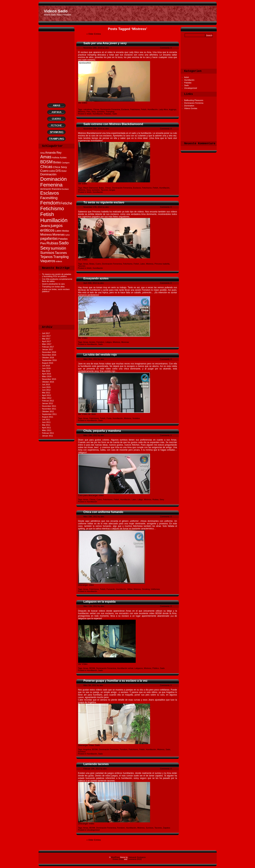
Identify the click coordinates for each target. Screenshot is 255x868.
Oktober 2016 (48, 358)
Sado (187, 85)
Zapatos (166, 828)
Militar (130, 589)
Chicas (96, 109)
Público (156, 668)
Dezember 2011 (49, 406)
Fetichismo (135, 109)
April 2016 (47, 374)
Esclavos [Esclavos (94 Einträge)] (50, 193)
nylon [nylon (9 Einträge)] (67, 235)
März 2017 (47, 344)
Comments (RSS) (135, 859)
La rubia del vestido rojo (100, 355)
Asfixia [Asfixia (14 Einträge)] (56, 157)
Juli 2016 (46, 366)
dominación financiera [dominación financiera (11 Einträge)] (51, 189)
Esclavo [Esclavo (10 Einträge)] (65, 189)
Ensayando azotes (96, 278)
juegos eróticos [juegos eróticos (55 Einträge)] (51, 228)
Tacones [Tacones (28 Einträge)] (61, 253)
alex (107, 48)
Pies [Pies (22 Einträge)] (43, 243)
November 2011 (49, 409)
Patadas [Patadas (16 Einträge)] (63, 239)
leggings (173, 109)
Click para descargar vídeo (91, 495)
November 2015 (49, 379)
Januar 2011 (48, 436)
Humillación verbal (125, 668)
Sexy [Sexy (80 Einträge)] (45, 248)
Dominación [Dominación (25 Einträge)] (48, 174)
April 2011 (47, 428)
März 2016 (47, 376)
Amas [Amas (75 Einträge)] (46, 157)
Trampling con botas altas (53, 287)
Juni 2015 (46, 387)
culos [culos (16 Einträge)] (52, 171)
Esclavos (125, 109)
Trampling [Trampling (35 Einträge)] (61, 257)
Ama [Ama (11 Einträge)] (42, 153)
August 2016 (48, 363)
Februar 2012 (48, 401)
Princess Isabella (162, 264)
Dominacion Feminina (194, 103)
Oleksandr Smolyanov (137, 857)
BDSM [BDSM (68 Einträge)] (47, 162)
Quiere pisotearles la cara (53, 284)
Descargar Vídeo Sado (89, 745)
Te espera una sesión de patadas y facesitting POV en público (57, 275)
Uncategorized (191, 88)
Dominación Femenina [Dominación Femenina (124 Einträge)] (54, 182)
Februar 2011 (48, 433)
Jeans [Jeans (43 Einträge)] (45, 226)
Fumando (111, 589)
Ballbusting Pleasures (194, 100)
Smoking (146, 589)
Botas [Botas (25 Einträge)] (57, 162)
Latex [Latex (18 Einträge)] (58, 231)
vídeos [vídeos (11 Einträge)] (59, 261)
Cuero (98, 264)
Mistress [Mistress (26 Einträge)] (46, 234)
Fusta (109, 418)
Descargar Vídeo (86, 824)
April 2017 (47, 341)
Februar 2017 (48, 347)
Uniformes (155, 589)
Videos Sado (56, 11)
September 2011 (49, 414)
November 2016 (49, 355)
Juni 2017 (46, 336)
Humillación (189, 80)
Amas (86, 264)
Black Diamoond (91, 188)
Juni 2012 (46, 390)
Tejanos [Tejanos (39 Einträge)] (47, 257)
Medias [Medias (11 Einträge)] (66, 231)
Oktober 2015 (48, 382)
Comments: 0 (166, 48)
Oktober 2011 (48, 411)
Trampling (110, 112)
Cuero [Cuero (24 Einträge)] (44, 171)
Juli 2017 (46, 333)
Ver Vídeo (83, 260)
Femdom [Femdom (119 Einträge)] (50, 203)
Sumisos (82, 752)
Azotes (92, 342)
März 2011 (47, 430)
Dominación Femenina (110, 109)
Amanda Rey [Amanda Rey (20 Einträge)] (53, 153)
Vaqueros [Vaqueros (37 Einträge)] (48, 261)
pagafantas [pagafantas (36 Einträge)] (49, 238)
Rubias (155, 499)
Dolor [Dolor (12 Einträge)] (64, 171)
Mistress (82, 112)
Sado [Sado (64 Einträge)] (64, 243)
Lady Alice (163, 109)
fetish (187, 77)
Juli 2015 (46, 385)
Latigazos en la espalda (100, 602)
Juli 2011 (46, 420)
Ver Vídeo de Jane (87, 414)
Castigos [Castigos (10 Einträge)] (66, 163)
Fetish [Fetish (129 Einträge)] (47, 214)
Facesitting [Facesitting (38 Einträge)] (49, 198)
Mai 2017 (46, 339)
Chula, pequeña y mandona (102, 431)
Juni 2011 (46, 422)
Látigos (108, 342)
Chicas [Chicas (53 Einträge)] (46, 167)
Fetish (144, 109)
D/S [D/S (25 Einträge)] (58, 171)
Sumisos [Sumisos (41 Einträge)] (47, 253)
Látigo (140, 499)
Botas (101, 188)
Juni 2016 (46, 368)
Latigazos (139, 668)
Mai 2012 (46, 393)
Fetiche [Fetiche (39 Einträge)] (66, 203)
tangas (112, 190)
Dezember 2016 (49, 352)
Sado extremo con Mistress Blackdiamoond (113, 124)
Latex (142, 264)
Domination (189, 106)
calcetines (88, 109)
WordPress (115, 857)
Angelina (87, 749)
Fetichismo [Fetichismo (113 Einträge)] (52, 209)
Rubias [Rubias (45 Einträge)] (52, 243)
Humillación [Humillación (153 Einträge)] (54, 220)
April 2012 (47, 395)
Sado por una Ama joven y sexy (105, 43)
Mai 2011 (46, 425)
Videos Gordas (191, 108)
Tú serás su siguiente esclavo (104, 202)
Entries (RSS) (118, 859)
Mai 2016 (46, 371)
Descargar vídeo (86, 585)
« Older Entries (94, 34)
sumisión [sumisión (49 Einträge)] (58, 248)
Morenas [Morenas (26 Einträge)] (58, 234)
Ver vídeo (83, 103)
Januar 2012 (48, 403)
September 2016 (49, 360)
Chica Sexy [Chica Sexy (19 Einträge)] (60, 167)
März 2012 (47, 398)
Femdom (100, 342)
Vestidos (136, 418)
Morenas (125, 342)
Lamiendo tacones (96, 764)
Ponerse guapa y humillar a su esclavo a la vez (116, 681)
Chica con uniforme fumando (103, 512)
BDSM (92, 668)
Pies (88, 112)
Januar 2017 (48, 349)
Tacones (104, 190)
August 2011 (48, 417)
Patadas (188, 83)
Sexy (94, 112)
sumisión (101, 112)
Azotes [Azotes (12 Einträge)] (63, 158)
